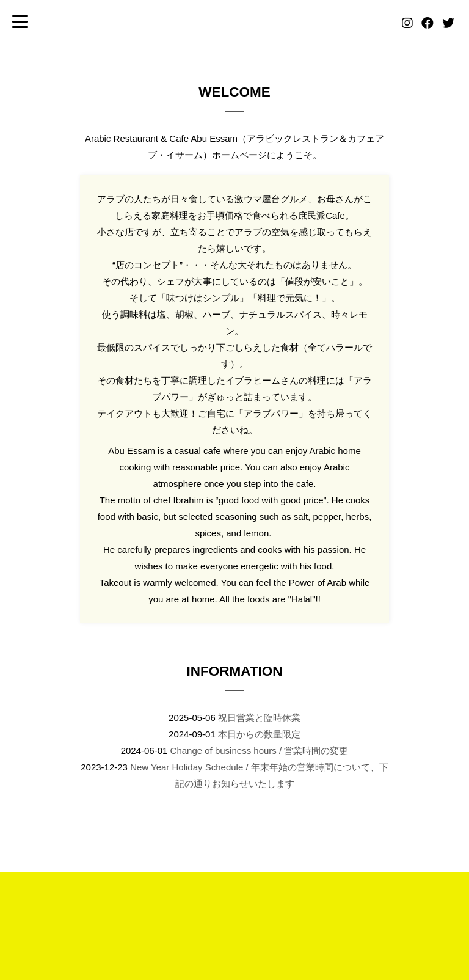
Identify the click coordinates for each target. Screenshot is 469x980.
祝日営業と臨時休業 (259, 718)
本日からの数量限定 (259, 734)
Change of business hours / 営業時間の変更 (260, 751)
